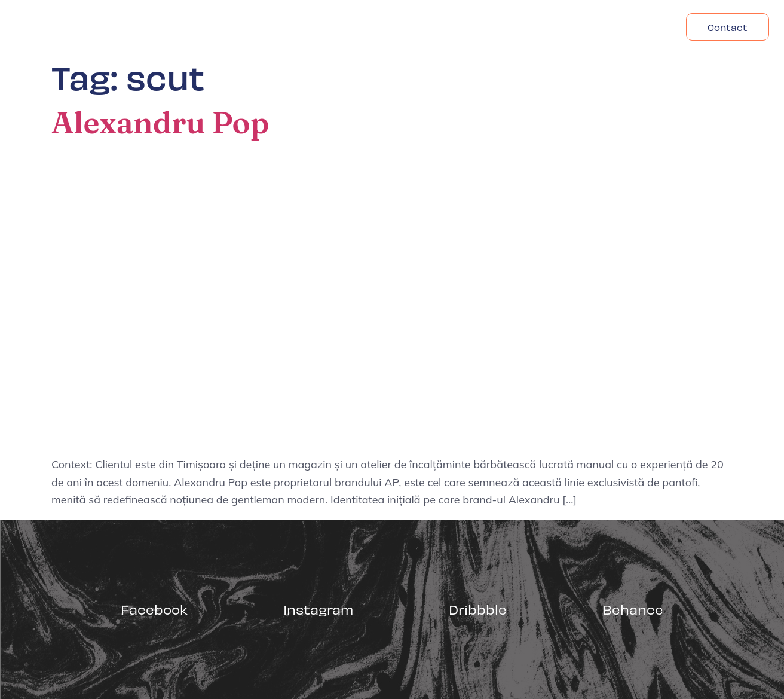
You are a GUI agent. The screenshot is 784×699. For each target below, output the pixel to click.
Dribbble (478, 609)
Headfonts (638, 27)
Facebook (154, 609)
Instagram (318, 609)
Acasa (490, 27)
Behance (633, 609)
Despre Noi (558, 27)
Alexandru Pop (160, 123)
